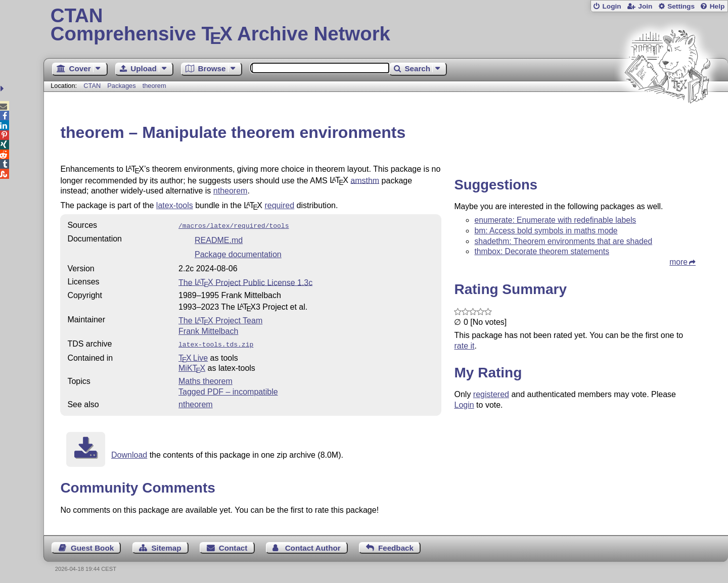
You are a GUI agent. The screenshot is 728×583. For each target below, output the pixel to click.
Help (717, 6)
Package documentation (238, 253)
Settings (681, 6)
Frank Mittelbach (208, 330)
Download (129, 453)
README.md (219, 239)
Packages (122, 86)
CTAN (92, 86)
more (678, 262)
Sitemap (166, 546)
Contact (233, 546)
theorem (154, 86)
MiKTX (192, 366)
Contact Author (313, 546)
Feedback (396, 546)
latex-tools (175, 205)
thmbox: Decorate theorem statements (542, 251)
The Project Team (220, 320)
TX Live (193, 356)
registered (491, 394)
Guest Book (92, 546)
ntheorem (231, 191)
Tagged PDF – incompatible (228, 390)
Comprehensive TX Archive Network (386, 25)
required (279, 205)
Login (611, 6)
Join (645, 6)
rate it (464, 346)
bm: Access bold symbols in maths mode (546, 231)
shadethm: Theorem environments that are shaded (563, 241)
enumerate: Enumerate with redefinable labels (555, 220)
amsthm (365, 180)
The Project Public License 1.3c (245, 281)
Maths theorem (206, 379)
